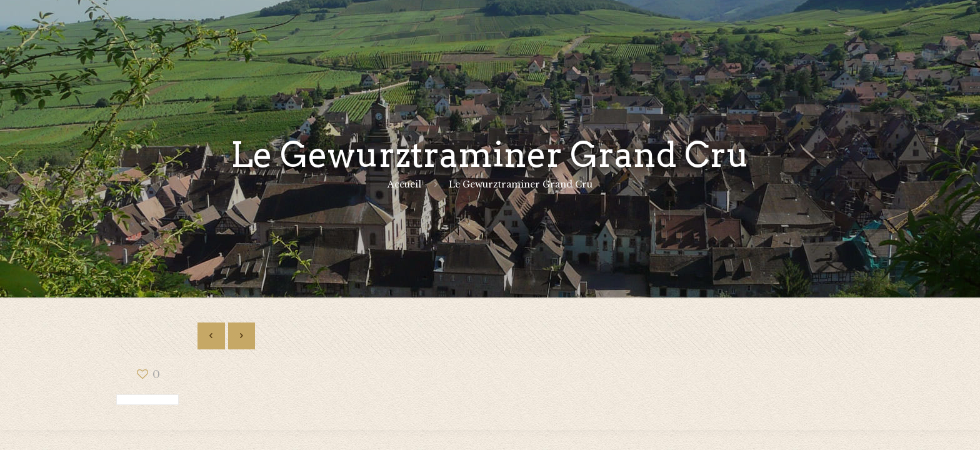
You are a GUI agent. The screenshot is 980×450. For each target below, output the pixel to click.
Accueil (404, 184)
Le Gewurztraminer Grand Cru (521, 184)
